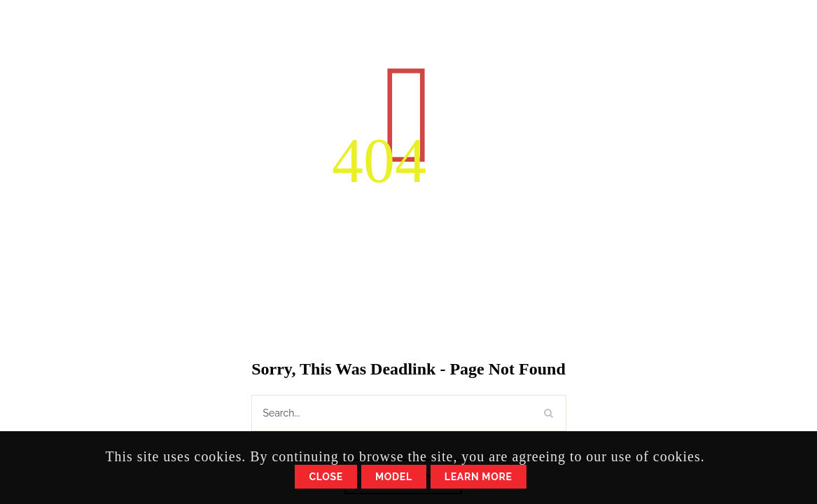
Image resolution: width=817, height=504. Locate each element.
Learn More (479, 477)
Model (394, 477)
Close (326, 477)
